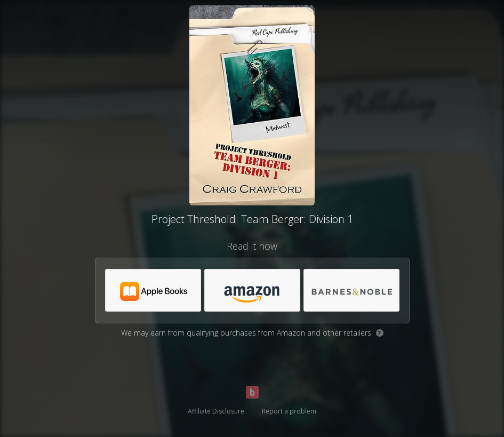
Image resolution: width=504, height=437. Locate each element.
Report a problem (289, 411)
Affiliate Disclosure (216, 411)
